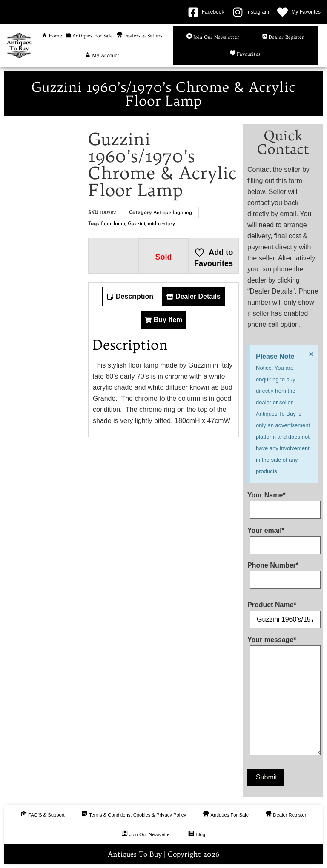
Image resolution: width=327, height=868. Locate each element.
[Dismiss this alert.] (310, 354)
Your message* (283, 698)
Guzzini (136, 224)
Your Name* (283, 503)
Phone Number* (283, 573)
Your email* (283, 538)
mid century (161, 224)
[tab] (130, 297)
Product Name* (283, 612)
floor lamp (113, 224)
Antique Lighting (173, 213)
